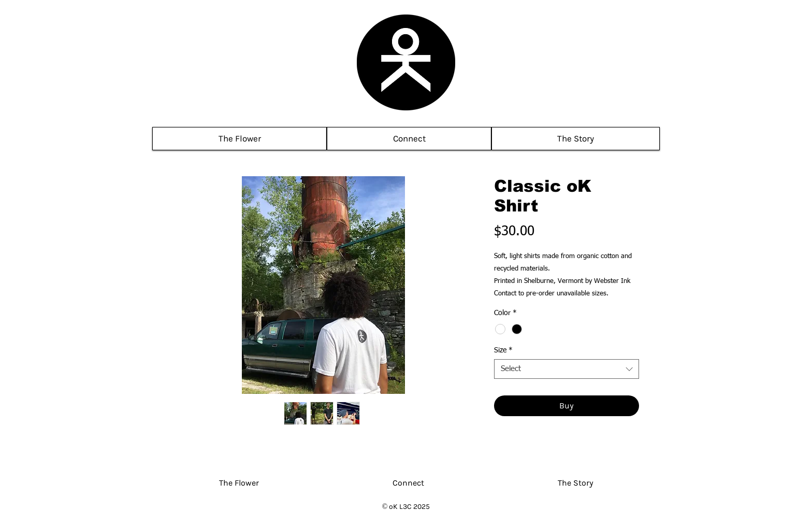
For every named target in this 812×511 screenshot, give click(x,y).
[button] (409, 139)
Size (503, 350)
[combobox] (567, 369)
